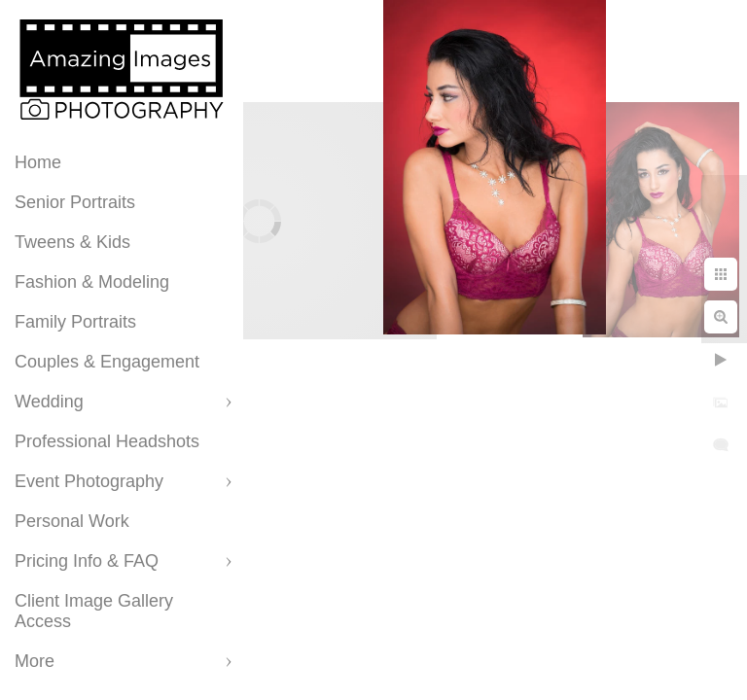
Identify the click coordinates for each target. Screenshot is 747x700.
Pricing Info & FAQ (87, 561)
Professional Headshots (107, 441)
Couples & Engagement (107, 362)
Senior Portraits (75, 202)
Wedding (49, 402)
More (35, 661)
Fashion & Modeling (92, 282)
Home (38, 162)
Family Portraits (75, 322)
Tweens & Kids (72, 242)
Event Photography (89, 481)
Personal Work (72, 521)
